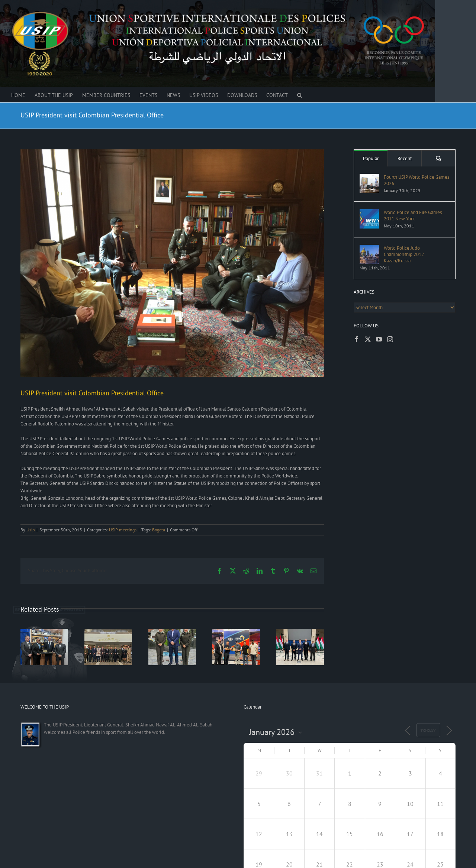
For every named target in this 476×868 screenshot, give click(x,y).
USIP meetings (123, 530)
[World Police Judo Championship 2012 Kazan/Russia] (369, 248)
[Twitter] (368, 339)
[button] (300, 95)
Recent (405, 158)
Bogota (159, 530)
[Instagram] (390, 339)
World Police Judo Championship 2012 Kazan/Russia (404, 254)
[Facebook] (357, 339)
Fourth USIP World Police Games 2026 (416, 180)
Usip (30, 530)
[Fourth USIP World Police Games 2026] (369, 177)
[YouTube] (379, 339)
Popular (371, 158)
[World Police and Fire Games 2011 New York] (369, 213)
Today (428, 731)
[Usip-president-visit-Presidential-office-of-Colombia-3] (172, 263)
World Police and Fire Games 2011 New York (413, 216)
